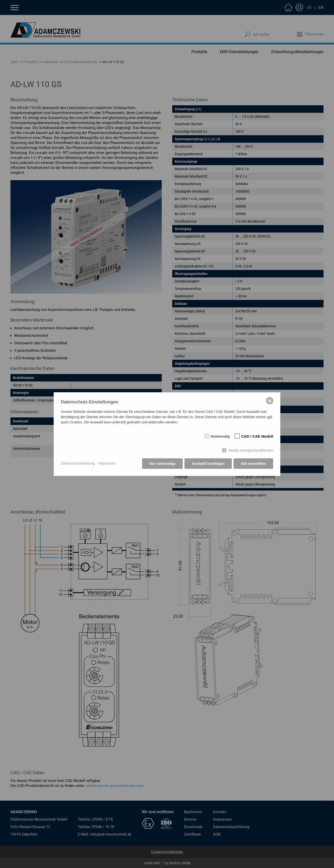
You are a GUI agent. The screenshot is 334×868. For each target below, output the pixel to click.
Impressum (107, 463)
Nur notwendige (163, 464)
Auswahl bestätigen (208, 464)
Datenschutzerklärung (78, 463)
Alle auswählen (253, 464)
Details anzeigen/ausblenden (251, 450)
